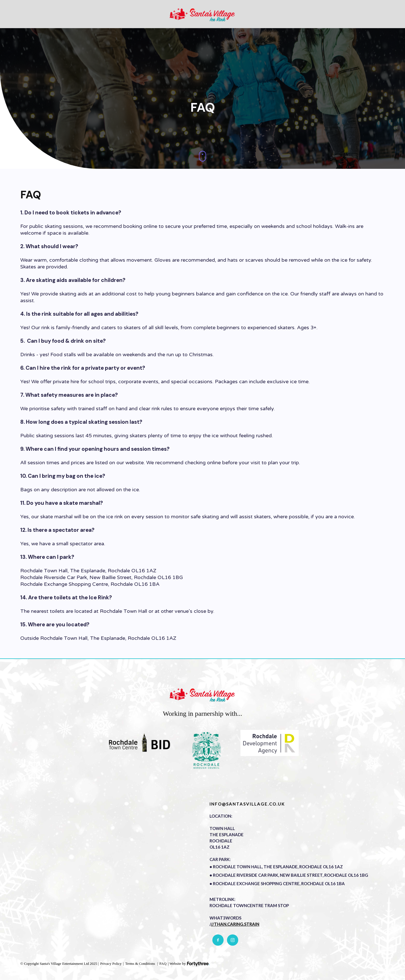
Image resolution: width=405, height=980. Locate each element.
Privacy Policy (111, 964)
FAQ (163, 964)
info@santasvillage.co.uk (247, 804)
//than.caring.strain (235, 924)
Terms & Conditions (140, 964)
